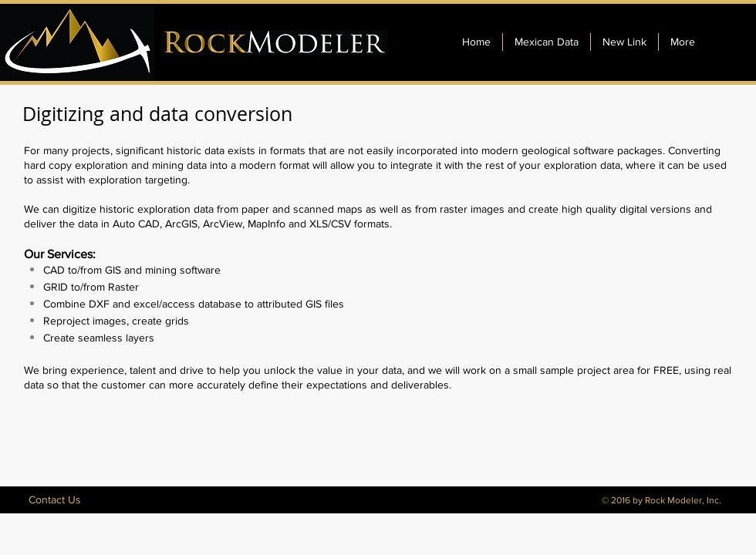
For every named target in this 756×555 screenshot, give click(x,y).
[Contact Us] (55, 500)
